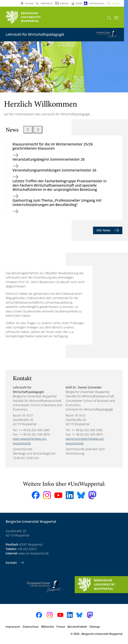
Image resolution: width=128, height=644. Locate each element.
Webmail (64, 3)
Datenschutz (31, 627)
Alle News (104, 230)
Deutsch (117, 3)
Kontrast (29, 3)
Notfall (79, 3)
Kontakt (12, 563)
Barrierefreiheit (77, 627)
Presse (61, 627)
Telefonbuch (47, 3)
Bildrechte (48, 627)
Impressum (13, 627)
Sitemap (95, 627)
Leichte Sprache (97, 3)
